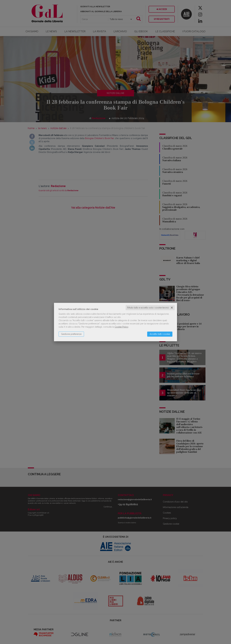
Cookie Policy (121, 327)
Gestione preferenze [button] (71, 334)
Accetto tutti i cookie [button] (160, 334)
